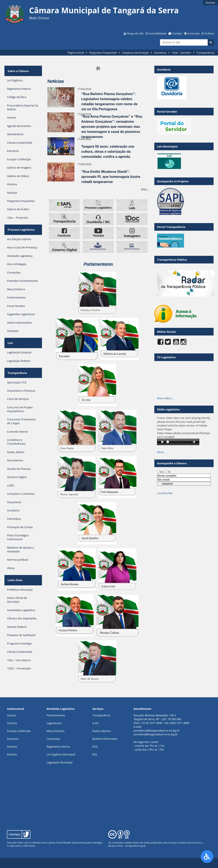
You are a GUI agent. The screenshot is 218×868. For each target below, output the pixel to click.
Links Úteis (14, 568)
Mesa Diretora (56, 731)
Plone (32, 846)
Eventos (12, 754)
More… (161, 452)
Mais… (145, 189)
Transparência (205, 53)
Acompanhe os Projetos (173, 181)
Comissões (53, 739)
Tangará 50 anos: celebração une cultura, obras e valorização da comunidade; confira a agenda (108, 152)
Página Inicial (76, 53)
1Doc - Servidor (181, 53)
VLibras (209, 33)
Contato (177, 33)
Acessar (210, 3)
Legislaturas (54, 723)
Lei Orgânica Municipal (61, 754)
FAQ (95, 747)
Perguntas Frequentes (103, 53)
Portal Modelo (64, 843)
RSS (95, 754)
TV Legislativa (166, 357)
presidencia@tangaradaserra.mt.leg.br (156, 730)
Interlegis (97, 843)
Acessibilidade (157, 33)
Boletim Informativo (105, 739)
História (12, 723)
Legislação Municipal (60, 762)
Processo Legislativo (20, 226)
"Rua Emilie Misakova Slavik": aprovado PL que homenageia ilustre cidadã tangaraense (111, 177)
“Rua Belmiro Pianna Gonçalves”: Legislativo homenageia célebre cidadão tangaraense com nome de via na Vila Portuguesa (110, 102)
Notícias (12, 747)
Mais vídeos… (166, 398)
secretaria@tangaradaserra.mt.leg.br (156, 734)
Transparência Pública (172, 260)
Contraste (193, 33)
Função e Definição (19, 731)
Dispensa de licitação (135, 53)
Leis (10, 336)
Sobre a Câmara (18, 69)
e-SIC (96, 723)
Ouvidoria (160, 53)
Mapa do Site (135, 33)
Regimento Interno (58, 747)
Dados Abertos (102, 731)
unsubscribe (165, 493)
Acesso (11, 715)
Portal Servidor (167, 112)
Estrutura (13, 739)
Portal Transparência (171, 227)
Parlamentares (56, 715)
